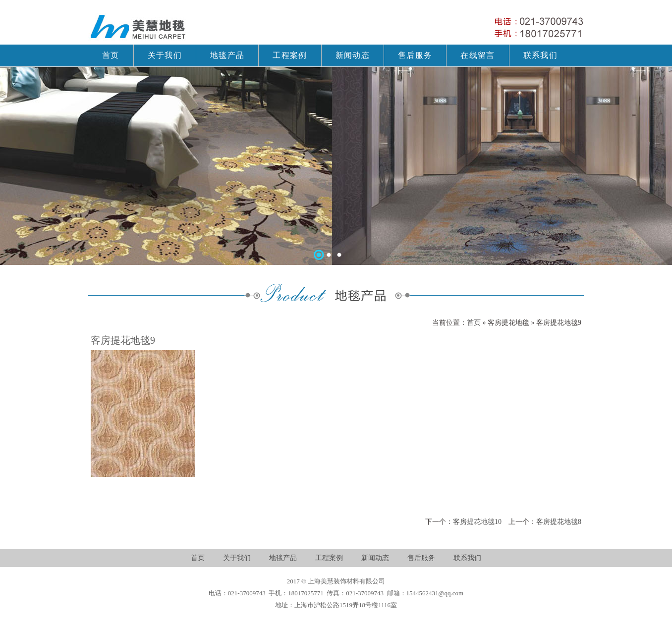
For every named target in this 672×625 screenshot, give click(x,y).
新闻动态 (375, 558)
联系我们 (467, 558)
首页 (475, 323)
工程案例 (329, 558)
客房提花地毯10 (477, 522)
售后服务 (421, 558)
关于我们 (237, 558)
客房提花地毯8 (559, 522)
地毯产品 (283, 558)
